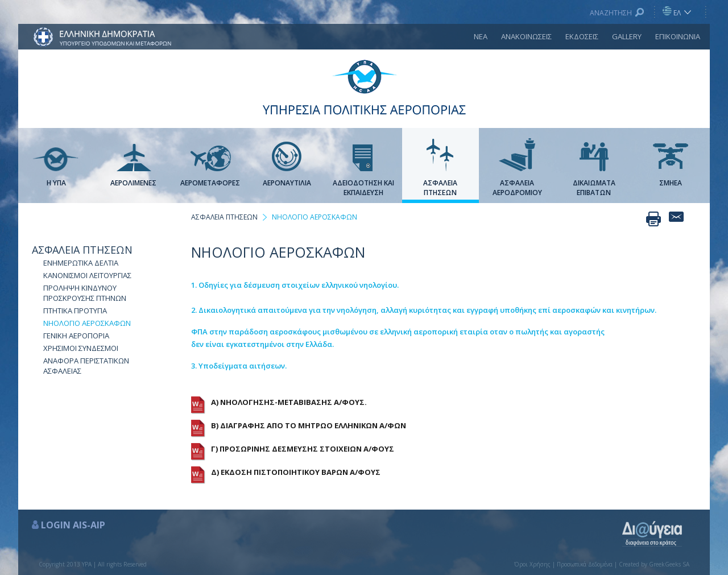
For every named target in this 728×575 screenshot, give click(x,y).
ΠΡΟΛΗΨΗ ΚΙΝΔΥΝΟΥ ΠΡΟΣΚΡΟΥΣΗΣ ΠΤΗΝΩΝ (85, 293)
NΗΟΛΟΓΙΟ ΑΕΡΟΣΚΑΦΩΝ (87, 323)
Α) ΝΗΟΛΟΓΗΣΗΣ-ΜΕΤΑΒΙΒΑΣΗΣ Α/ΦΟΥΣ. (289, 402)
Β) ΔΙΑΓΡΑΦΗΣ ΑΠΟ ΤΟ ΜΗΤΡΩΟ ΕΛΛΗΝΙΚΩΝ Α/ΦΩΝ (309, 425)
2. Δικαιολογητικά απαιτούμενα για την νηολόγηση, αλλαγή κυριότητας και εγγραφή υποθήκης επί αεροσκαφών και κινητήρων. (424, 310)
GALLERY (627, 36)
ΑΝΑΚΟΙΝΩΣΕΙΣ (526, 36)
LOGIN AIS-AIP (73, 525)
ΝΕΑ (481, 36)
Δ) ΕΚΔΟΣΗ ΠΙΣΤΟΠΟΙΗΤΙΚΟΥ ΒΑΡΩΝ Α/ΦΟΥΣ (296, 472)
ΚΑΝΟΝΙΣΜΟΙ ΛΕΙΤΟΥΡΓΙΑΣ (87, 275)
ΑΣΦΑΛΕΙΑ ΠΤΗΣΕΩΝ (82, 250)
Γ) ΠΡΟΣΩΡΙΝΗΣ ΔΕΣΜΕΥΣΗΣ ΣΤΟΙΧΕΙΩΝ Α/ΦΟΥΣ (303, 449)
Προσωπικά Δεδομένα (585, 564)
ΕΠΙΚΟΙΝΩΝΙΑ (678, 36)
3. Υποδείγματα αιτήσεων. (239, 366)
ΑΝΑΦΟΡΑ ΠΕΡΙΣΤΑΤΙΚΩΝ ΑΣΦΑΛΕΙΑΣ (86, 366)
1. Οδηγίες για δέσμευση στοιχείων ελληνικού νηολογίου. (295, 285)
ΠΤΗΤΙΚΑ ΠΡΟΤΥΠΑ (75, 311)
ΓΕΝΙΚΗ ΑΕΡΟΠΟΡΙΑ (76, 336)
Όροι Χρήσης (532, 564)
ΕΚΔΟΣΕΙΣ (582, 36)
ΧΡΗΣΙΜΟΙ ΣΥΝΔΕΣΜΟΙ (81, 348)
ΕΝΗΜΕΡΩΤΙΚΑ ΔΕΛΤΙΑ (81, 263)
